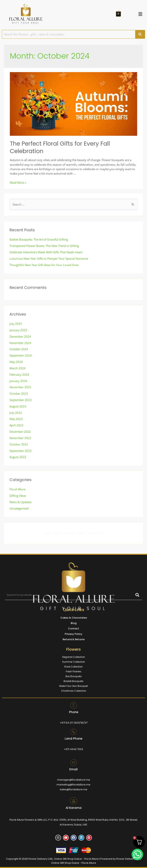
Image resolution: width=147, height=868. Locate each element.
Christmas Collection (74, 691)
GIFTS (58, 533)
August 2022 (18, 457)
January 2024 (18, 381)
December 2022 (20, 432)
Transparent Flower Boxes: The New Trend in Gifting (44, 246)
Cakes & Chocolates (74, 618)
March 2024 (17, 368)
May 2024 (16, 362)
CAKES (81, 533)
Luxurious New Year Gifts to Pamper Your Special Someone (49, 259)
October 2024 (19, 349)
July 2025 (16, 324)
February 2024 (19, 375)
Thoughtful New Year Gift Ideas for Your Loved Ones (44, 265)
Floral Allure (17, 489)
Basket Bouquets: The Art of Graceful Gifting (39, 239)
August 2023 (18, 406)
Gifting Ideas (18, 496)
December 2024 (20, 336)
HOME (48, 533)
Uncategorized (19, 508)
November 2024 (20, 343)
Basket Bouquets (73, 681)
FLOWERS (69, 533)
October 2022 (19, 444)
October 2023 (19, 393)
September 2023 (21, 400)
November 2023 (20, 387)
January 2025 (18, 330)
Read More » (18, 183)
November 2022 (20, 438)
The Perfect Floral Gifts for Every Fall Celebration (60, 147)
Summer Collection (74, 662)
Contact (73, 629)
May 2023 (16, 419)
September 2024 (21, 355)
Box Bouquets (74, 676)
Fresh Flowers (74, 671)
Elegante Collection (74, 657)
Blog (74, 623)
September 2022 (21, 451)
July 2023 (16, 413)
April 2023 (16, 425)
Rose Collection (73, 667)
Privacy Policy (73, 634)
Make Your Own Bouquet (73, 686)
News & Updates (20, 502)
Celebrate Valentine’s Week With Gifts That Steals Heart (46, 252)
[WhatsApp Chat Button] (137, 854)
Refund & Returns (74, 639)
